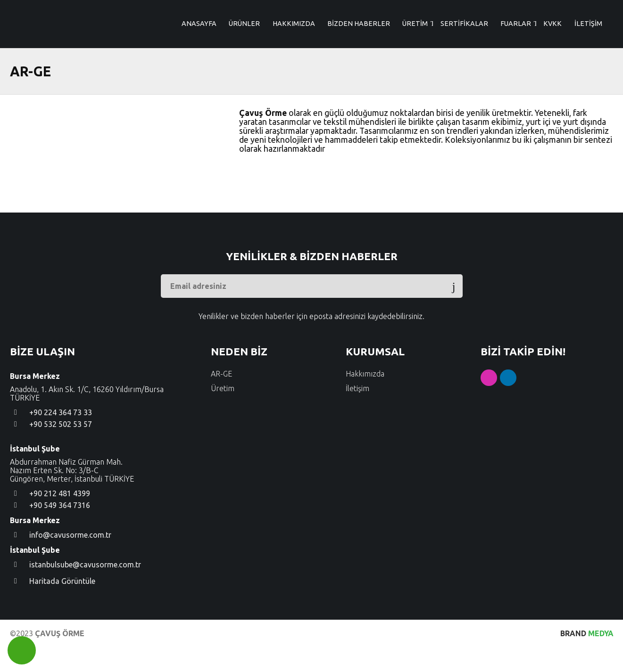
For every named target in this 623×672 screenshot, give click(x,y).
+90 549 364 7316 (60, 530)
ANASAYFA (199, 60)
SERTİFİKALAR (464, 60)
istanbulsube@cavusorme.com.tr (85, 590)
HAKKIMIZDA (294, 60)
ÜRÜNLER (244, 60)
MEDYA (587, 658)
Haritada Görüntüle (62, 606)
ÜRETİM (415, 60)
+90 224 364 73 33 (61, 437)
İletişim (357, 413)
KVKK (552, 60)
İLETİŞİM (588, 60)
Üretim (223, 413)
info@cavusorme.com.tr (70, 560)
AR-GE (221, 399)
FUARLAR (516, 60)
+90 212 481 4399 (60, 518)
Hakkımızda (365, 399)
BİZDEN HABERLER (359, 60)
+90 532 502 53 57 (61, 449)
